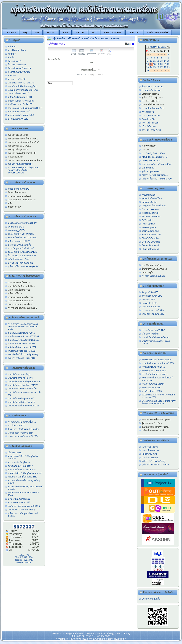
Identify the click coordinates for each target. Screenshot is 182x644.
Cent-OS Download (151, 242)
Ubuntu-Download (150, 249)
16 (147, 64)
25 (154, 67)
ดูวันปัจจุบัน (102, 53)
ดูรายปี (74, 53)
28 (165, 67)
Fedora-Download (150, 245)
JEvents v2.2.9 (82, 75)
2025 (163, 47)
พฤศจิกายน (155, 47)
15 (168, 61)
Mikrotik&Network (150, 213)
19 (158, 64)
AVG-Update (148, 220)
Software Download (151, 216)
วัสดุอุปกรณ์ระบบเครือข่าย (154, 206)
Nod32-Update (149, 227)
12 (158, 61)
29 (168, 67)
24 (151, 67)
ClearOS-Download (151, 238)
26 (158, 67)
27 (161, 67)
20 (161, 64)
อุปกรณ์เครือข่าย (149, 202)
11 (154, 61)
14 (165, 61)
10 (151, 61)
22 (168, 64)
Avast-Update (148, 224)
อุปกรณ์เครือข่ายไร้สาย (152, 198)
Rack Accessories (150, 209)
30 (147, 71)
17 (151, 64)
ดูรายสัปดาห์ (91, 53)
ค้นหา (109, 53)
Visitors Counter (24, 563)
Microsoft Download (151, 235)
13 (161, 61)
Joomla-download (150, 231)
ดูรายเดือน (81, 53)
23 (147, 67)
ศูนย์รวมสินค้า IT (150, 195)
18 (154, 64)
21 (165, 64)
